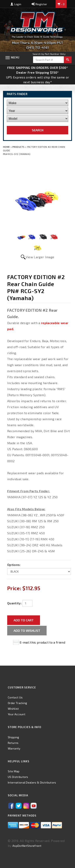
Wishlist (13, 709)
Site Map (14, 771)
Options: (14, 565)
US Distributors (18, 777)
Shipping (13, 737)
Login (16, 4)
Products (18, 147)
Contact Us (15, 697)
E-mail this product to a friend (42, 642)
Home (7, 147)
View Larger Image (40, 257)
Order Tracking (17, 703)
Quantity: (14, 603)
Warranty (14, 748)
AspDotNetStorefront (27, 846)
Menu (15, 58)
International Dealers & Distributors (32, 782)
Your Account (17, 714)
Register (39, 4)
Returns (13, 743)
